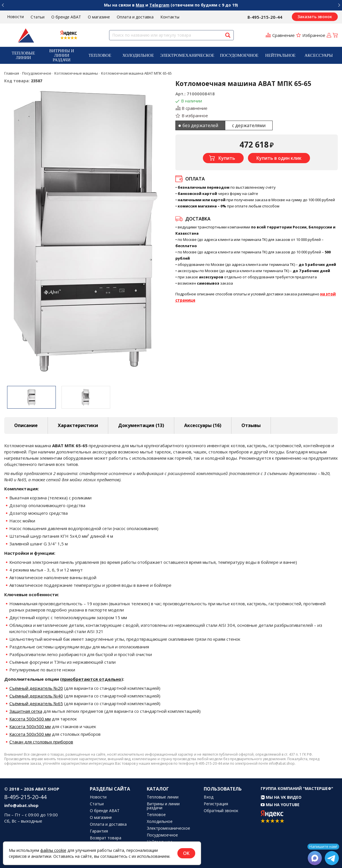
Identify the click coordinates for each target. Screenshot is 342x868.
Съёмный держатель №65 (36, 703)
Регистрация (216, 804)
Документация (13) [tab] (141, 425)
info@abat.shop (21, 805)
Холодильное (138, 55)
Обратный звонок (221, 811)
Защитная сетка (26, 711)
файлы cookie (53, 850)
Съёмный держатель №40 (36, 696)
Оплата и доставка (135, 17)
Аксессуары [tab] (203, 425)
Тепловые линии (23, 55)
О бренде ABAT (66, 17)
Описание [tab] (26, 425)
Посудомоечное (239, 55)
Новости (15, 17)
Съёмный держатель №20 (36, 688)
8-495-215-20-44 (265, 17)
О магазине (99, 17)
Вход (209, 797)
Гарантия (99, 831)
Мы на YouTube (280, 805)
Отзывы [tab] (251, 425)
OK (186, 853)
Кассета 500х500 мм (30, 719)
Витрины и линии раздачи (62, 55)
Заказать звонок (315, 17)
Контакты (170, 17)
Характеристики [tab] (78, 425)
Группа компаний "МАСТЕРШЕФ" (297, 788)
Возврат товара (106, 838)
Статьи (38, 17)
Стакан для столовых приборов (41, 742)
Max (140, 5)
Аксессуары (319, 55)
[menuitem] (23, 55)
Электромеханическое (187, 55)
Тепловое (100, 55)
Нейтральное (280, 55)
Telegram (159, 5)
